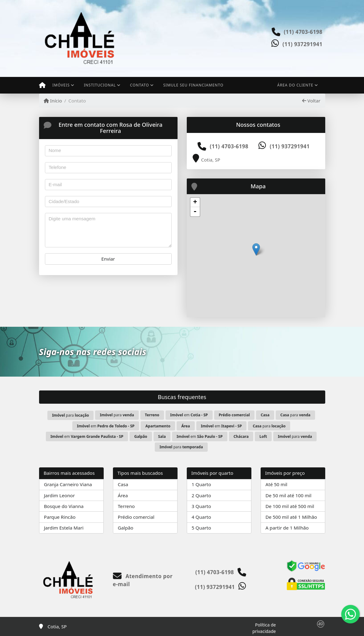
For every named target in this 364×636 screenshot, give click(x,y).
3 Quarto (201, 506)
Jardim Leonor (60, 495)
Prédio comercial (136, 517)
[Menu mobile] (42, 85)
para (70, 415)
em (189, 415)
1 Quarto (201, 484)
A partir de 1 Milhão (287, 528)
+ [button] (195, 202)
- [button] (195, 212)
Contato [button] (140, 85)
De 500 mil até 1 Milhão (291, 517)
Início (53, 101)
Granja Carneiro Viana (68, 484)
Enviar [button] (108, 259)
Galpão (126, 528)
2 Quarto (201, 495)
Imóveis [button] (61, 85)
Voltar (311, 101)
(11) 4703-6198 (303, 32)
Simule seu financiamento (193, 85)
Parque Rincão (60, 517)
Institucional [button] (100, 85)
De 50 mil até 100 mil (288, 495)
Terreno (126, 506)
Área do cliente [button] (295, 85)
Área (123, 495)
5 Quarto (201, 528)
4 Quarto (201, 517)
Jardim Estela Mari (64, 528)
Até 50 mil (276, 484)
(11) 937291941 (302, 44)
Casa (123, 484)
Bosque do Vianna (64, 506)
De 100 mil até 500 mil (290, 506)
